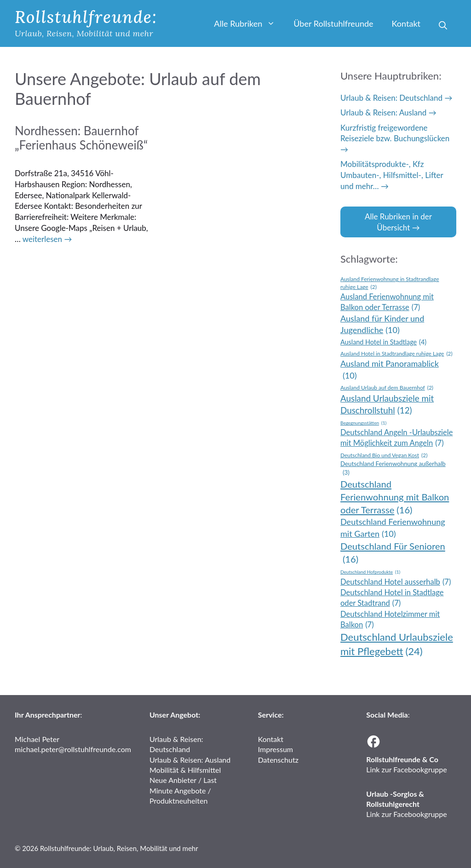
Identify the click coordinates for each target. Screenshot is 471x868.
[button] (443, 25)
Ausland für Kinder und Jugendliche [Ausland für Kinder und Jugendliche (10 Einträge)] (382, 325)
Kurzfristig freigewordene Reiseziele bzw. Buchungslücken (395, 133)
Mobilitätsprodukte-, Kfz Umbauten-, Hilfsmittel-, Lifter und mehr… (392, 175)
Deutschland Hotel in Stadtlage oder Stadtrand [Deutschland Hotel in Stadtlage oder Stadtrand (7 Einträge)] (392, 598)
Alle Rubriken (249, 23)
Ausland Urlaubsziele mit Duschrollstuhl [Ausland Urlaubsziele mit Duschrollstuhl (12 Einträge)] (387, 405)
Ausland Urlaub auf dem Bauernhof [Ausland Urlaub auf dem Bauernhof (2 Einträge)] (387, 388)
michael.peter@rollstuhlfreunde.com (73, 749)
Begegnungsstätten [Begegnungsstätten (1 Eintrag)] (363, 423)
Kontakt (406, 23)
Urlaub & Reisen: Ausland (383, 112)
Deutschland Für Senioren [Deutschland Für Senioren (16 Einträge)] (393, 553)
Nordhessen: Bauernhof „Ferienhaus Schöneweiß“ (81, 138)
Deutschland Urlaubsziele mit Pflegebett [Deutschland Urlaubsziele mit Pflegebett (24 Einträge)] (397, 645)
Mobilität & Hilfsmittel (185, 770)
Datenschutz (278, 760)
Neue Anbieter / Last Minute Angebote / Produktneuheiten (183, 790)
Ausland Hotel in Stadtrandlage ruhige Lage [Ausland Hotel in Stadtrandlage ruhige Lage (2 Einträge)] (396, 354)
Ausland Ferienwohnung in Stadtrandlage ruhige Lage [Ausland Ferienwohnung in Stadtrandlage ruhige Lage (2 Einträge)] (390, 283)
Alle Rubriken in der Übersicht (398, 222)
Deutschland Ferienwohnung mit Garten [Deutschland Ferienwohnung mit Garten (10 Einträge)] (393, 528)
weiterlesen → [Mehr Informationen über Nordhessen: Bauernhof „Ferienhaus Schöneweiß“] (47, 239)
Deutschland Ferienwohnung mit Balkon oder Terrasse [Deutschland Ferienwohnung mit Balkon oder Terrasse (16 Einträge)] (395, 497)
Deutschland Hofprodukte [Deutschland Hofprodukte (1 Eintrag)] (370, 572)
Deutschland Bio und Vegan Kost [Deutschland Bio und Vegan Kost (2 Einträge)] (384, 456)
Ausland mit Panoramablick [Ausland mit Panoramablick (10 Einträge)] (390, 370)
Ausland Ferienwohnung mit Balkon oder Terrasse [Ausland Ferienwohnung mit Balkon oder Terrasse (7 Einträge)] (387, 302)
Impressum (276, 749)
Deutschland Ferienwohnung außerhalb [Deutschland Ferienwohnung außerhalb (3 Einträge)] (393, 468)
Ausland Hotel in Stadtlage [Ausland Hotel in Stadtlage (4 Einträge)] (383, 342)
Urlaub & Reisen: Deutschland (391, 98)
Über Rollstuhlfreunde (333, 23)
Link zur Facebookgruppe (406, 769)
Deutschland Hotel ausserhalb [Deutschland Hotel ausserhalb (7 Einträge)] (396, 582)
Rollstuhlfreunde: (86, 17)
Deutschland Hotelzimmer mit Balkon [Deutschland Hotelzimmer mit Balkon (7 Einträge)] (390, 620)
